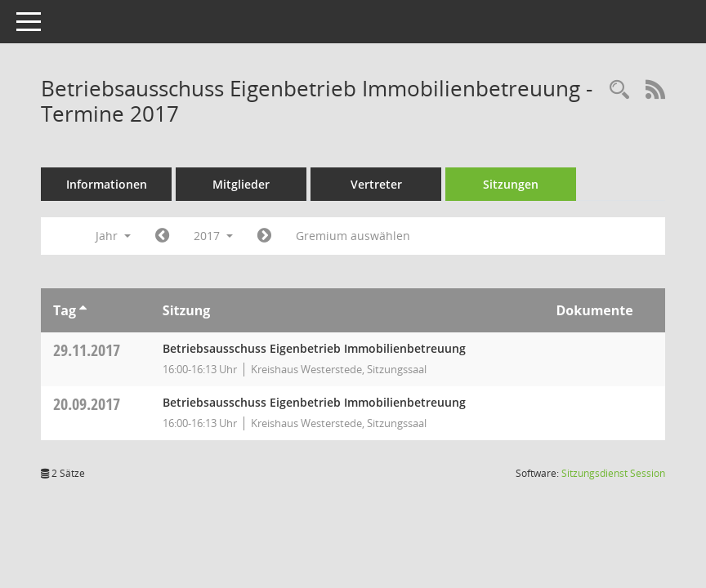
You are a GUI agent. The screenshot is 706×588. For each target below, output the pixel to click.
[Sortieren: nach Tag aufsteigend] (83, 310)
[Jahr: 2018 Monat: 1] (264, 236)
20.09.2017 (87, 404)
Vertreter (376, 184)
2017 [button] (213, 236)
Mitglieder (241, 184)
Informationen (107, 184)
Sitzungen (511, 184)
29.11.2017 (87, 350)
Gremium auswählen (353, 236)
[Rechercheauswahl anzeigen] (619, 90)
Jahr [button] (113, 236)
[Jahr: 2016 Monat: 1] (162, 236)
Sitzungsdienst (613, 473)
